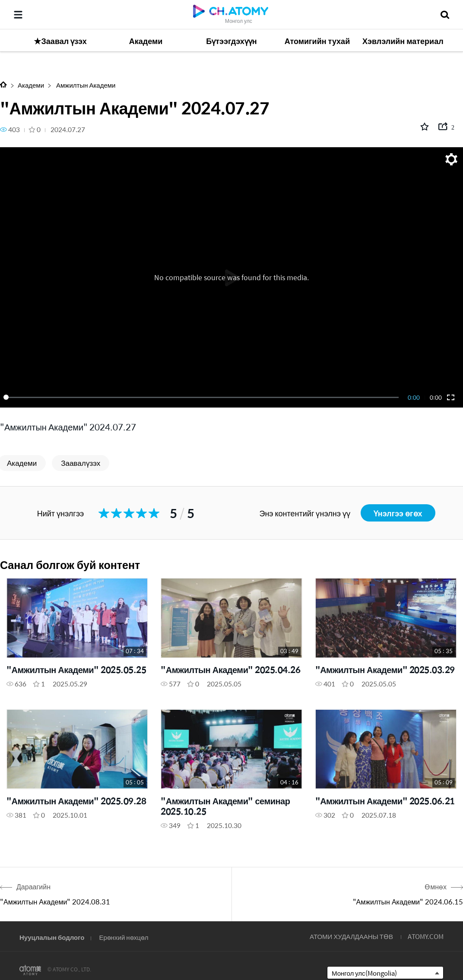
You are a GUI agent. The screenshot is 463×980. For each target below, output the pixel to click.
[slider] (203, 397)
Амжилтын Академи (85, 85)
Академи (31, 85)
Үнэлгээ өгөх (398, 513)
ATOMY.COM (426, 936)
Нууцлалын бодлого (52, 937)
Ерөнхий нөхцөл (124, 937)
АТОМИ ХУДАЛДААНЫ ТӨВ (351, 936)
